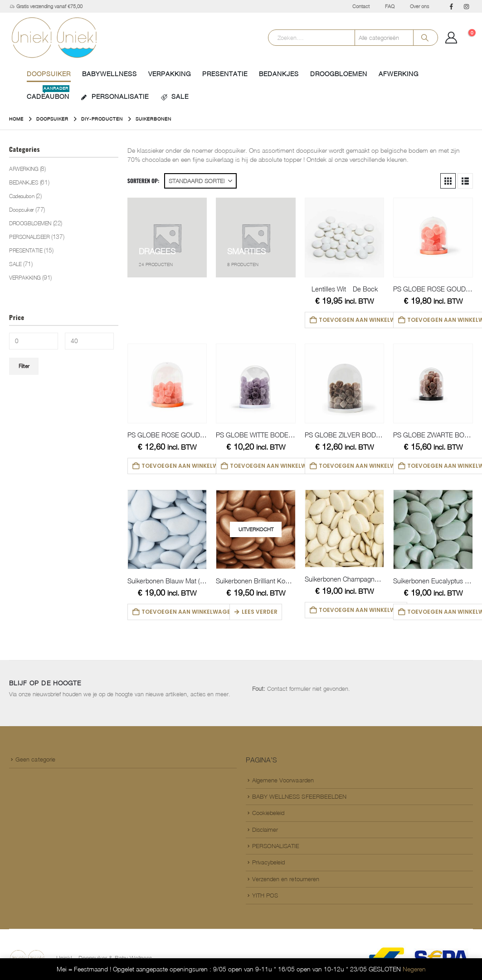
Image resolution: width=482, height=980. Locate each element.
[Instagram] (466, 6)
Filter (24, 366)
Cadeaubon (22, 196)
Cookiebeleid (268, 813)
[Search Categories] (384, 38)
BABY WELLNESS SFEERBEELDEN (299, 796)
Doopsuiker (49, 74)
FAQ (390, 6)
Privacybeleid (269, 862)
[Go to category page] (167, 238)
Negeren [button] (414, 969)
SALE (174, 97)
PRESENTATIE (225, 74)
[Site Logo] (54, 38)
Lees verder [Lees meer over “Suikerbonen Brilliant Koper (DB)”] (260, 612)
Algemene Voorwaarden (283, 780)
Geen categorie (35, 759)
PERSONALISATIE (115, 97)
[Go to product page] (345, 238)
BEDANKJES (279, 74)
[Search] (425, 38)
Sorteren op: (144, 181)
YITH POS (265, 895)
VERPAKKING (170, 74)
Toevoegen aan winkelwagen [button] (363, 320)
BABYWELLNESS (110, 74)
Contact (361, 6)
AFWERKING (399, 74)
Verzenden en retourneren (286, 879)
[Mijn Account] (451, 38)
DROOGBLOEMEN (339, 74)
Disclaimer (265, 830)
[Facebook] (451, 6)
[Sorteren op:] (200, 181)
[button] (448, 181)
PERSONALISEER (29, 237)
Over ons (419, 6)
